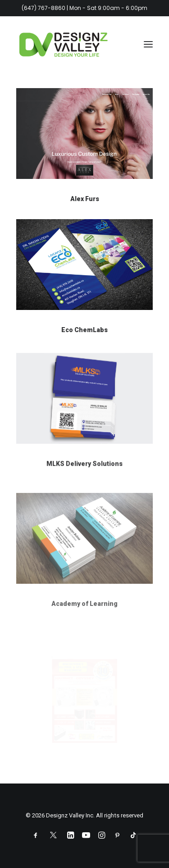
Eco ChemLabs (84, 330)
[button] (148, 44)
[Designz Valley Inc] (64, 44)
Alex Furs (85, 199)
